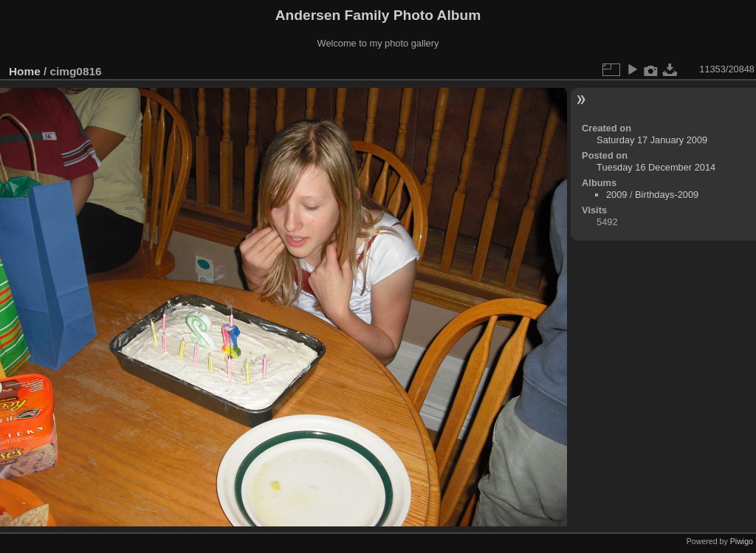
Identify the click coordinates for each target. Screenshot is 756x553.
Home (25, 71)
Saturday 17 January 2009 (652, 140)
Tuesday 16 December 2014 (656, 167)
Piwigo (742, 541)
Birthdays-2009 (667, 195)
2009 (616, 195)
